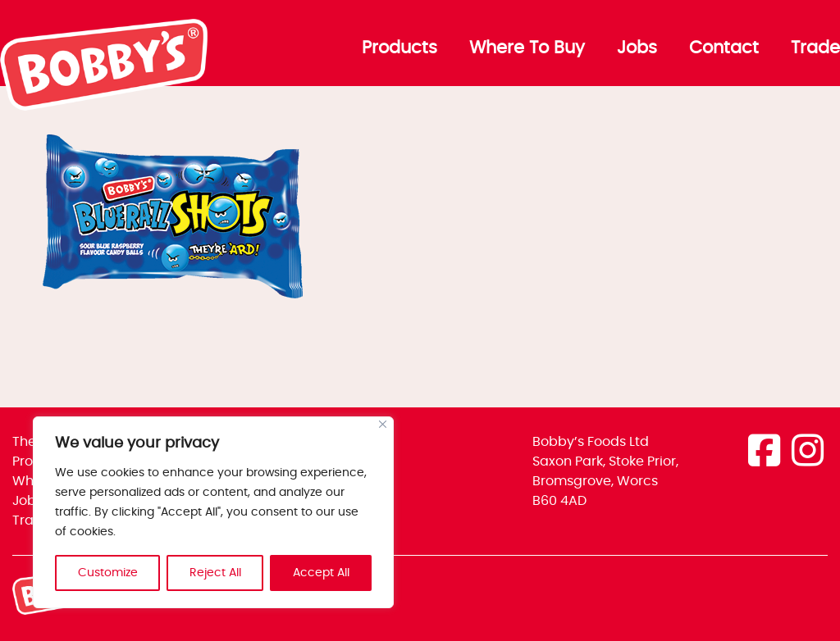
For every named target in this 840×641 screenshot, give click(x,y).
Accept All (321, 573)
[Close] (383, 424)
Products (399, 48)
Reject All (215, 573)
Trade (815, 48)
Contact (724, 48)
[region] (213, 512)
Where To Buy (527, 48)
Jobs (637, 48)
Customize (108, 573)
